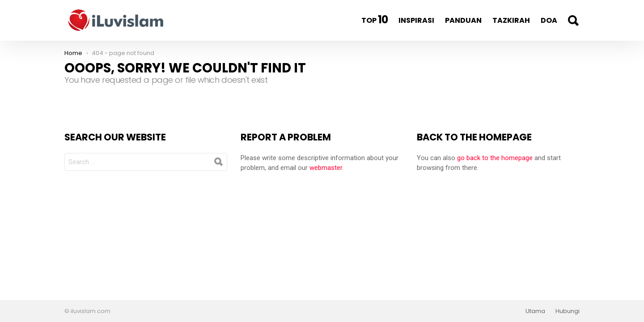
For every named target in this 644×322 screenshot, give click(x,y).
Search (573, 21)
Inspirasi (416, 20)
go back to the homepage (495, 158)
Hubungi (568, 311)
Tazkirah (511, 20)
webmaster (326, 168)
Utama (535, 311)
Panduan (463, 20)
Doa (549, 20)
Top (375, 19)
